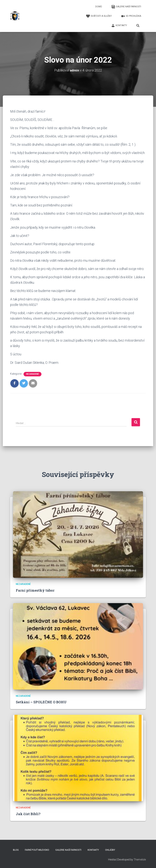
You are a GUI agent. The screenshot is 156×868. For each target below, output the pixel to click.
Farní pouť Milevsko (37, 850)
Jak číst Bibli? (28, 814)
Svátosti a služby (99, 16)
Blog (16, 850)
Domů (99, 7)
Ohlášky (110, 850)
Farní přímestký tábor (35, 590)
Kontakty (119, 26)
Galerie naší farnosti (126, 7)
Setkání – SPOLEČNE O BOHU (41, 702)
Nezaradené (32, 374)
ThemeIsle (140, 860)
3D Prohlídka (131, 16)
